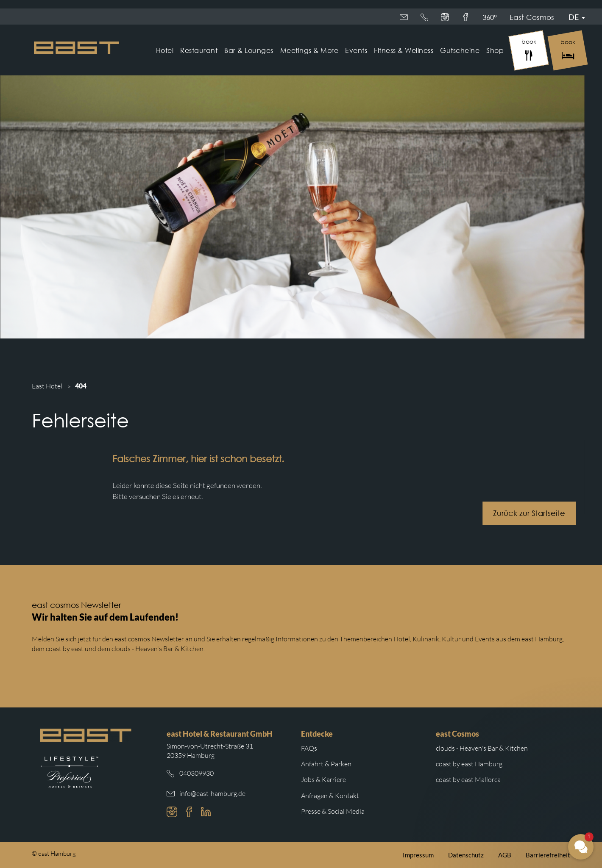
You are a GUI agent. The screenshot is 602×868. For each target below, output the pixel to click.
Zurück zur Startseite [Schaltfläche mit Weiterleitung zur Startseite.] (536, 513)
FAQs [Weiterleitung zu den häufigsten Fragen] (309, 748)
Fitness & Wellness (404, 50)
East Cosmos (422, 17)
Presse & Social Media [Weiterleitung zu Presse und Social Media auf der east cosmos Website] (333, 811)
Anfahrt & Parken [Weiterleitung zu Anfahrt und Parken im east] (326, 764)
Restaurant (199, 50)
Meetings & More (309, 50)
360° (464, 17)
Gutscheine (460, 50)
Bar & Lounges (249, 50)
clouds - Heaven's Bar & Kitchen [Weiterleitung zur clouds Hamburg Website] (482, 748)
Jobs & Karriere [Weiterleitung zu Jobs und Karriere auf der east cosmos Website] (323, 779)
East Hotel (47, 386)
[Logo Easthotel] (76, 48)
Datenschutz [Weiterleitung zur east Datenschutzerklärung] (466, 855)
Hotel (165, 50)
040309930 (196, 773)
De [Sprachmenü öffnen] (574, 17)
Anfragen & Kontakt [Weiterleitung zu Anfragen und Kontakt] (330, 796)
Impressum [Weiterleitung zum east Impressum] (418, 855)
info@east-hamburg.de (212, 793)
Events (356, 50)
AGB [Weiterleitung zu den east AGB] (505, 855)
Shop (495, 50)
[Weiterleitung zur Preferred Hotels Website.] (69, 772)
